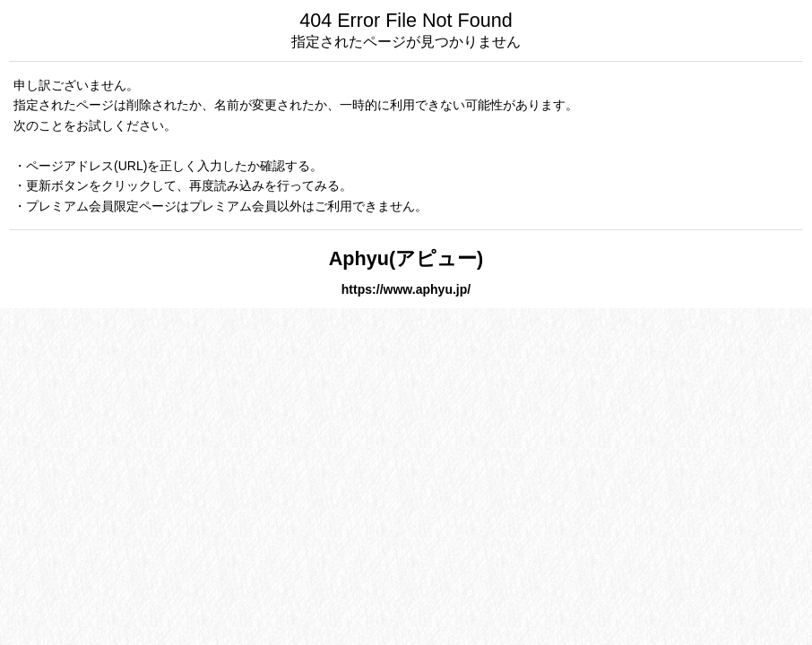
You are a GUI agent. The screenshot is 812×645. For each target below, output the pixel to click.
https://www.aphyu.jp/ (406, 289)
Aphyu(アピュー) (406, 258)
